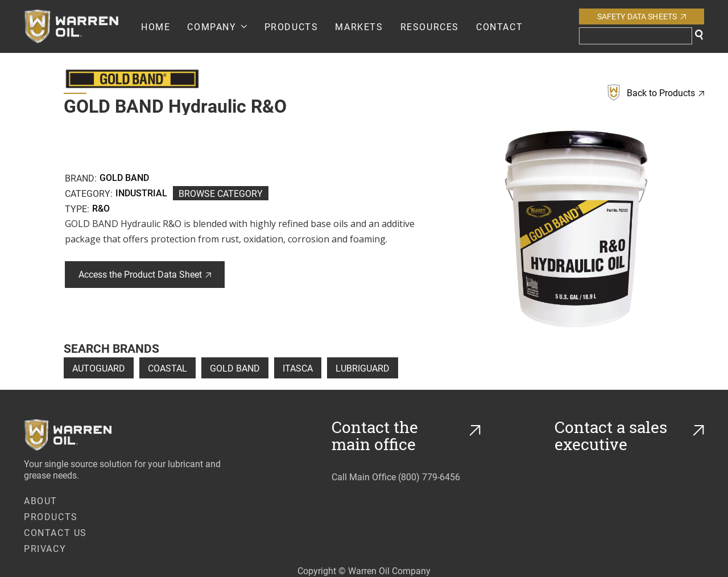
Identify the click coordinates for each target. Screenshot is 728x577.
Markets (359, 26)
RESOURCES (430, 26)
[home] (82, 26)
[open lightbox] (576, 229)
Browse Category (221, 193)
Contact (499, 26)
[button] (217, 26)
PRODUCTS (291, 26)
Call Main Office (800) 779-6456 (396, 477)
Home (156, 26)
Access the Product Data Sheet (145, 274)
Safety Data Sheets (642, 16)
